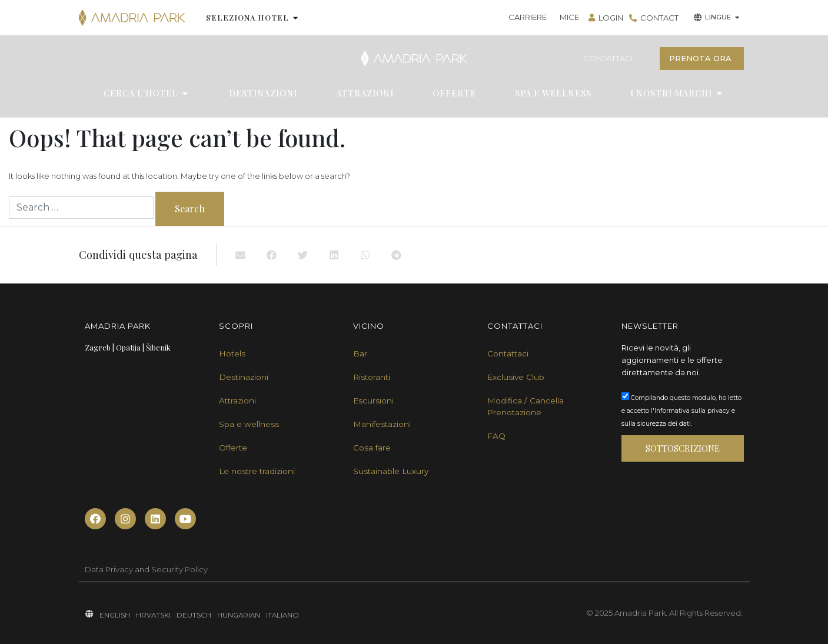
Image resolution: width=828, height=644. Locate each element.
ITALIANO (282, 615)
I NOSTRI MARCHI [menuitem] (671, 93)
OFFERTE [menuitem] (454, 93)
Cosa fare (372, 448)
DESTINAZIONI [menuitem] (263, 93)
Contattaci (508, 353)
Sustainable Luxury (391, 471)
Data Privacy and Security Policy (146, 569)
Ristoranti (372, 377)
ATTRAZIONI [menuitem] (365, 93)
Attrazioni (237, 401)
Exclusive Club (516, 377)
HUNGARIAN (239, 615)
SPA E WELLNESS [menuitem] (553, 93)
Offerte (233, 448)
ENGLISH (115, 615)
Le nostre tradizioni (257, 471)
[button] (296, 18)
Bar (360, 353)
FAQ (496, 436)
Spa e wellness (249, 424)
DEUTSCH (194, 615)
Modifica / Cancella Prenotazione (526, 406)
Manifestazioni (382, 424)
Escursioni (373, 401)
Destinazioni (244, 377)
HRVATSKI (153, 615)
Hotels (232, 353)
